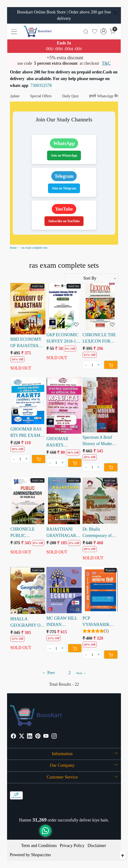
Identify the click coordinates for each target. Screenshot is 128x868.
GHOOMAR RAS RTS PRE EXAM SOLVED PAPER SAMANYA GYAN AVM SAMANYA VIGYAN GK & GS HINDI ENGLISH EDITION (28, 433)
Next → (81, 673)
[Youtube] (46, 736)
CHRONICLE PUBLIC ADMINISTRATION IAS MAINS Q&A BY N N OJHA (28, 533)
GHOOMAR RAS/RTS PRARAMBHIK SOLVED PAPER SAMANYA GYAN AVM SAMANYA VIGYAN (63, 442)
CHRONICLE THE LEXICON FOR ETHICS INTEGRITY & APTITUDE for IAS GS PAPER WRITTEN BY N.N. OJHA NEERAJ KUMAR (100, 338)
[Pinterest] (38, 736)
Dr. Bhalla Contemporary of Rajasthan (97, 533)
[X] (22, 736)
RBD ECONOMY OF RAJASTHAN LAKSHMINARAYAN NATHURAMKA (28, 343)
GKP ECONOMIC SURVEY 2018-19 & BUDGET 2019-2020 (63, 338)
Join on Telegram (64, 188)
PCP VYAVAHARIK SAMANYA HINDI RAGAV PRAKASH (100, 622)
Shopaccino (41, 855)
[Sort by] (92, 278)
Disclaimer (97, 846)
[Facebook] (13, 736)
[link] (86, 31)
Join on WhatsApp (64, 155)
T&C (106, 63)
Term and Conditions (39, 846)
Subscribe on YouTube (64, 221)
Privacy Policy (72, 846)
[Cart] (111, 365)
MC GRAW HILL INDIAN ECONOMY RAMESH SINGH (62, 622)
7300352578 (41, 85)
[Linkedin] (30, 736)
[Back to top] (123, 855)
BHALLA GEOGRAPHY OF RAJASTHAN (27, 623)
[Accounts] (103, 31)
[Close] (115, 13)
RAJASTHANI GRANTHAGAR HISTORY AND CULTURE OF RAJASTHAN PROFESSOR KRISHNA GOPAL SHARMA (63, 533)
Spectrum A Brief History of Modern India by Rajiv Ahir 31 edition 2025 (99, 441)
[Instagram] (54, 736)
